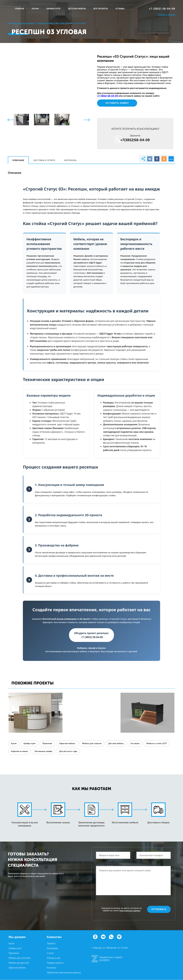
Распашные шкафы (43, 751)
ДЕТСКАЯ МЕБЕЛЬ (77, 9)
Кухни (14, 744)
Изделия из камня (19, 751)
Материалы (70, 160)
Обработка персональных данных (64, 973)
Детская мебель (116, 744)
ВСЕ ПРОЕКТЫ (101, 9)
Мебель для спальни (92, 744)
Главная (20, 9)
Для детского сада (68, 751)
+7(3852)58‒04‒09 (135, 140)
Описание (18, 160)
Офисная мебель (67, 744)
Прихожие (47, 744)
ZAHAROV (105, 960)
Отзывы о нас (54, 958)
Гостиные (135, 744)
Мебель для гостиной (19, 958)
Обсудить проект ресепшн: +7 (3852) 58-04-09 (91, 635)
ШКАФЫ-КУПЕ (53, 9)
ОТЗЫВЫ (120, 9)
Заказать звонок (166, 14)
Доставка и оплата (44, 160)
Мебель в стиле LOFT (157, 744)
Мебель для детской (19, 963)
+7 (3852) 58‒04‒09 (162, 9)
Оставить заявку (117, 103)
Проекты (51, 943)
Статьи (50, 953)
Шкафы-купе (29, 744)
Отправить (159, 909)
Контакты (51, 968)
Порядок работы (55, 963)
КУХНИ (35, 9)
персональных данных (130, 911)
